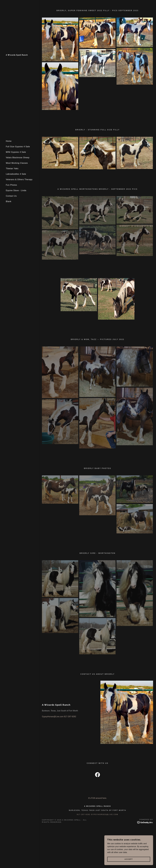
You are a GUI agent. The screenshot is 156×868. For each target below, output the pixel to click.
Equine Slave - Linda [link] (16, 190)
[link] (17, 55)
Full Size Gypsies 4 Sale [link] (18, 147)
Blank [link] (9, 201)
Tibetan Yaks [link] (12, 169)
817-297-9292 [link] (70, 717)
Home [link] (9, 141)
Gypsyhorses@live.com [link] (105, 814)
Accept (129, 859)
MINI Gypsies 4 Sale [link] (16, 152)
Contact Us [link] (11, 196)
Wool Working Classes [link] (17, 163)
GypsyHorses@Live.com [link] (53, 717)
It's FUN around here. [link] (97, 798)
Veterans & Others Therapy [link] (19, 179)
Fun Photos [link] (11, 185)
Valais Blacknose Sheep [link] (18, 158)
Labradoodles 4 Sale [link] (16, 174)
